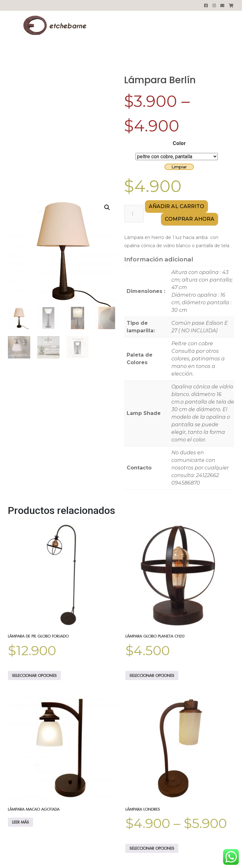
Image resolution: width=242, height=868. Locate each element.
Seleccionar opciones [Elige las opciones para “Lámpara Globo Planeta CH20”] (152, 675)
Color (179, 143)
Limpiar (179, 167)
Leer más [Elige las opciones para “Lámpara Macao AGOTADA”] (20, 822)
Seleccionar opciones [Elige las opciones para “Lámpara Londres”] (152, 848)
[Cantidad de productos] (134, 214)
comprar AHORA (190, 219)
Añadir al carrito (177, 206)
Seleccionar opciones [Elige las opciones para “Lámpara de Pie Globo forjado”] (34, 675)
